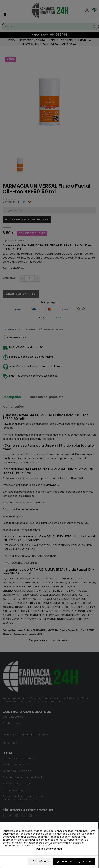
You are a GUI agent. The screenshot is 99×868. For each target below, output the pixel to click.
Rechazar (64, 862)
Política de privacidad (49, 849)
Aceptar (85, 862)
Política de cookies (42, 840)
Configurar (40, 862)
